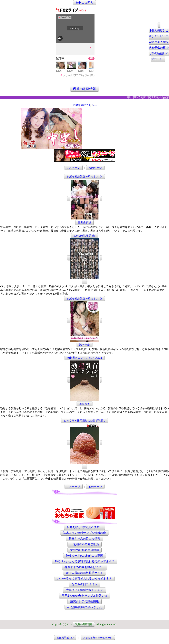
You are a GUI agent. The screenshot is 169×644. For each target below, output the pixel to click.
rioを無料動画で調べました (84, 607)
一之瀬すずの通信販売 (84, 544)
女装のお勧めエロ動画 (84, 550)
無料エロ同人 (84, 3)
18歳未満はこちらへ (85, 105)
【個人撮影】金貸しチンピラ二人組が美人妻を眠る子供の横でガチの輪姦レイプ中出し (159, 45)
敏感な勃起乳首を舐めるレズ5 (84, 176)
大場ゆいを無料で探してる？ (84, 590)
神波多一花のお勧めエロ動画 (84, 556)
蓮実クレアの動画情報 (84, 601)
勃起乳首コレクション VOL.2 (84, 358)
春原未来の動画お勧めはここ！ (84, 567)
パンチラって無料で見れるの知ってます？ (84, 579)
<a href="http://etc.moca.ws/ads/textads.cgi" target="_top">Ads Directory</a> (116, 142)
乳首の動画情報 (84, 89)
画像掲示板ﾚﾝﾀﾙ (65, 638)
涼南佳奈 (84, 345)
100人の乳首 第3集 (84, 236)
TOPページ (74, 168)
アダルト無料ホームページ (98, 638)
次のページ (95, 168)
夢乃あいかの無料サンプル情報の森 (84, 596)
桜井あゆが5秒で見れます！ (85, 527)
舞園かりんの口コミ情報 (84, 539)
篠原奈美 (84, 404)
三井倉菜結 (85, 223)
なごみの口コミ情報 (84, 584)
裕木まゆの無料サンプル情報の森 (84, 533)
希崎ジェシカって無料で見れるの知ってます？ (84, 561)
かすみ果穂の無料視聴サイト (84, 573)
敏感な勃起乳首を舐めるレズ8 (84, 299)
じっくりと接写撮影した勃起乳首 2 (85, 421)
